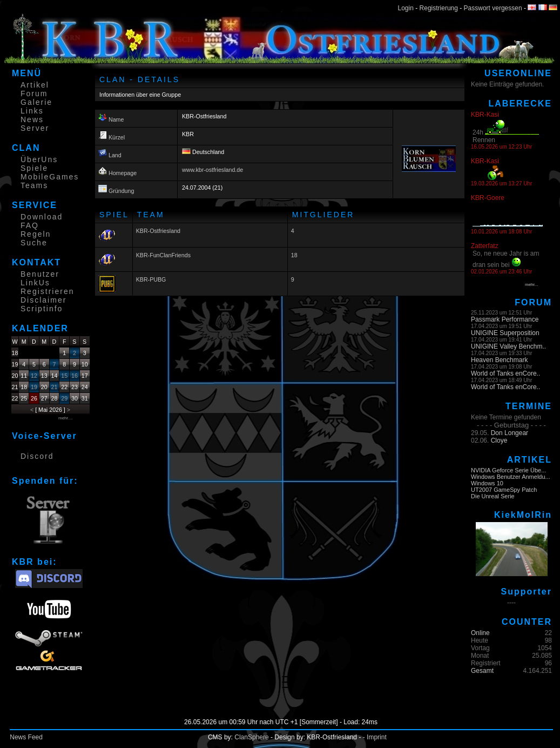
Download (42, 217)
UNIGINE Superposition (505, 333)
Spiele (34, 168)
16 (75, 376)
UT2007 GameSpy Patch (504, 490)
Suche (34, 243)
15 (64, 376)
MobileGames (50, 177)
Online (480, 633)
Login (406, 8)
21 (55, 387)
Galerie (36, 102)
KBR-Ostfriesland (158, 231)
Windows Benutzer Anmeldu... (511, 477)
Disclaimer (43, 300)
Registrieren (47, 291)
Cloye (499, 440)
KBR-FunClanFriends (163, 255)
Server (35, 128)
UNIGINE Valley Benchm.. (508, 346)
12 (34, 376)
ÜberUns (39, 159)
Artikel (35, 85)
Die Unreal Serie (493, 496)
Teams (34, 185)
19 (34, 387)
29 (64, 398)
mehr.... (66, 418)
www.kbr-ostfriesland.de (212, 170)
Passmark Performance (505, 319)
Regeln (36, 234)
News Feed (26, 737)
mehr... (531, 285)
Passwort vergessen (493, 8)
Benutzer (40, 274)
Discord (37, 456)
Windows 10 (487, 483)
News (32, 119)
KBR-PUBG (151, 279)
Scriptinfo (42, 309)
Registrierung (439, 8)
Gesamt (482, 671)
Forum (34, 93)
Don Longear (510, 433)
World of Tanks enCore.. (505, 373)
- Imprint (375, 737)
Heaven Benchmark (499, 360)
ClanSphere (251, 737)
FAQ (30, 225)
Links (32, 111)
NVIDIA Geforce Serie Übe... (508, 470)
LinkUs (35, 283)
